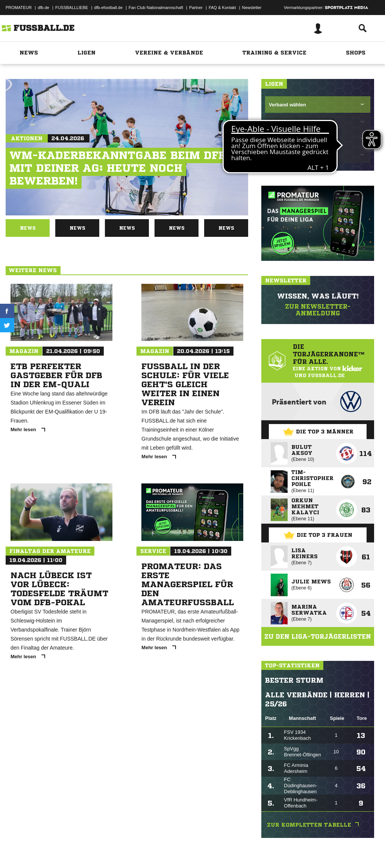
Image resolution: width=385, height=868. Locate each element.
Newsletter (252, 8)
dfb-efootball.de (108, 8)
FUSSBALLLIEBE (72, 8)
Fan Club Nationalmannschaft (156, 8)
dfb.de (43, 8)
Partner (196, 8)
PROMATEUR (19, 8)
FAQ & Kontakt (222, 8)
